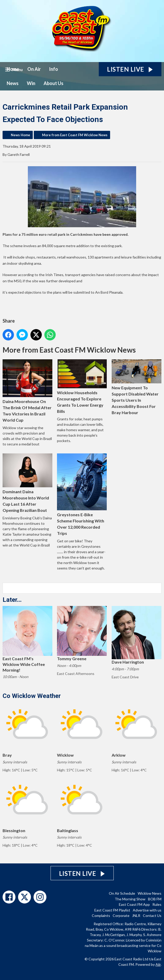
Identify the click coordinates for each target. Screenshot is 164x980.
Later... (12, 600)
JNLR (136, 916)
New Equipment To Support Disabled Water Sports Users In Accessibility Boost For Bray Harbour (137, 387)
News (13, 83)
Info (54, 69)
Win (31, 83)
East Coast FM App (134, 904)
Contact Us (152, 916)
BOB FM (155, 899)
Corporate (121, 916)
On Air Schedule (122, 893)
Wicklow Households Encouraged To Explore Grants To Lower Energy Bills (82, 386)
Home (13, 69)
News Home (20, 135)
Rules (157, 904)
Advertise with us (147, 910)
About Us (54, 83)
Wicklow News (150, 893)
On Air (34, 69)
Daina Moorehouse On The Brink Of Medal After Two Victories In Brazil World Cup (27, 391)
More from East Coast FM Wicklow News (75, 135)
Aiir (158, 964)
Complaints (101, 916)
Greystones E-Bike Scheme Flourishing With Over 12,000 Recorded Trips (82, 494)
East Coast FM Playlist (112, 910)
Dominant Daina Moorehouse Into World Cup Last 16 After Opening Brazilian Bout (27, 483)
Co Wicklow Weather (32, 696)
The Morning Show (130, 899)
